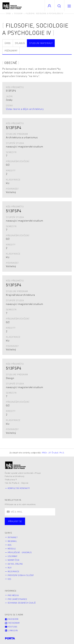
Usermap (13, 556)
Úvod (8, 13)
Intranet (13, 537)
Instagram (12, 623)
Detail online (15, 564)
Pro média (13, 595)
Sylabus (20, 43)
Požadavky (11, 51)
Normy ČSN (13, 560)
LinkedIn (11, 630)
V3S (9, 579)
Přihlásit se (15, 521)
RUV (10, 568)
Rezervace (14, 571)
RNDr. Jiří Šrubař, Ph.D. (53, 453)
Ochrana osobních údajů (22, 603)
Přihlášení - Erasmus (20, 552)
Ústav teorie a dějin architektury (25, 109)
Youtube (11, 627)
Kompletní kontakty (19, 488)
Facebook (12, 619)
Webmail (12, 541)
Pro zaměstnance (17, 599)
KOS (10, 545)
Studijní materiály (41, 43)
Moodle (12, 549)
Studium (18, 13)
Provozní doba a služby (21, 575)
